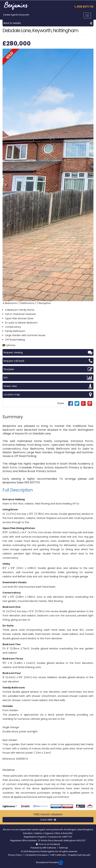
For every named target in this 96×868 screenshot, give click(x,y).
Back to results (48, 23)
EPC (48, 378)
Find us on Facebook (48, 844)
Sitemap (63, 848)
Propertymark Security (79, 855)
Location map (48, 395)
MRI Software (50, 848)
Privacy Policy (15, 855)
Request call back (48, 361)
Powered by (37, 848)
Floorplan (48, 369)
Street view (48, 386)
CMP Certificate (58, 855)
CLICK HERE (48, 820)
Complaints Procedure (36, 855)
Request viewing (48, 352)
